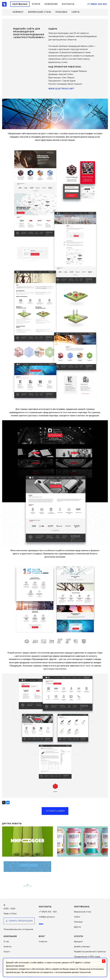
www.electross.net (61, 89)
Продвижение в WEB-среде (87, 957)
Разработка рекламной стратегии (90, 952)
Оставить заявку (55, 811)
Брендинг (78, 942)
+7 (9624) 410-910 (97, 4)
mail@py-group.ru (47, 917)
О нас (6, 942)
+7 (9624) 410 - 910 (48, 912)
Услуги (36, 4)
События (43, 942)
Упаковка (61, 12)
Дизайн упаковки (82, 947)
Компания (51, 4)
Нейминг (18, 12)
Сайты (76, 12)
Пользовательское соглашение (18, 929)
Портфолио (20, 4)
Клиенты (8, 947)
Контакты (68, 4)
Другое (77, 927)
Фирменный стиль (40, 12)
